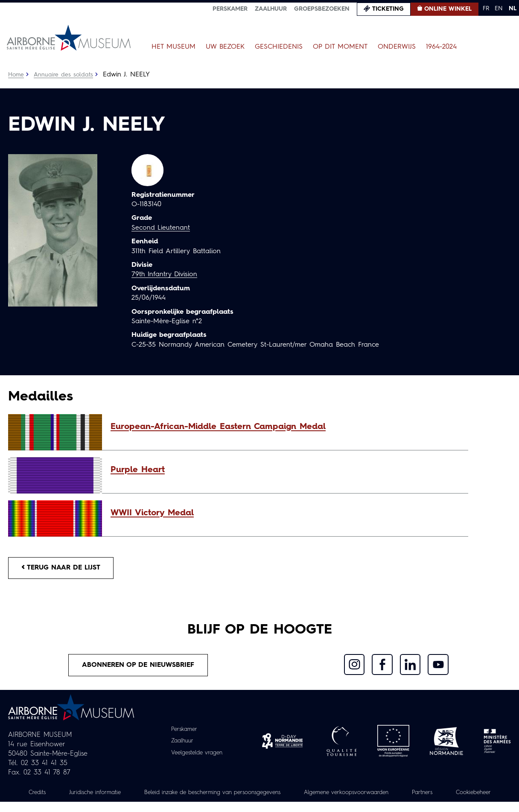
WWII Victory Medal (152, 513)
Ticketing (388, 9)
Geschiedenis (279, 47)
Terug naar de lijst (62, 568)
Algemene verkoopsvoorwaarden (383, 794)
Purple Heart (138, 470)
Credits (53, 794)
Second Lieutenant (161, 228)
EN (499, 9)
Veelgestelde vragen (197, 754)
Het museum (173, 47)
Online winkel (448, 9)
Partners (464, 794)
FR (486, 9)
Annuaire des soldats (64, 75)
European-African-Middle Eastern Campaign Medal (218, 427)
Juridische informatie (114, 794)
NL (513, 9)
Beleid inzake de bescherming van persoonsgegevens (240, 794)
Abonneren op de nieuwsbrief (138, 666)
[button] (285, 427)
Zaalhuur (271, 9)
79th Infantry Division (165, 275)
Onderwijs (397, 47)
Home (16, 75)
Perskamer (230, 9)
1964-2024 (441, 47)
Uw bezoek (225, 47)
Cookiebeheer (259, 803)
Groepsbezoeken (322, 9)
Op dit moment (340, 47)
